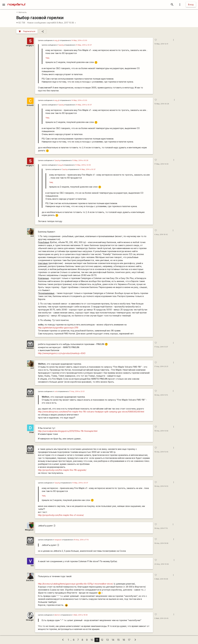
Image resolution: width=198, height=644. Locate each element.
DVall (31, 432)
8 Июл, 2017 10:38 (66, 23)
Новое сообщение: (37, 23)
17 (129, 640)
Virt (32, 566)
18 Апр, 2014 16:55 (161, 486)
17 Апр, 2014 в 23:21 (77, 391)
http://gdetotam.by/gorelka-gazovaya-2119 (58, 328)
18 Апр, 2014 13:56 (161, 431)
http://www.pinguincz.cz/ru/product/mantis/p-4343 (62, 353)
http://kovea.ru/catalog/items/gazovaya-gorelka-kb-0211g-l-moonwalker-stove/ (76, 584)
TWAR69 (30, 348)
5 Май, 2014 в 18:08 (80, 615)
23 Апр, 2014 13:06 (162, 564)
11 (97, 640)
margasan (58, 540)
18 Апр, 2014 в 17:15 (81, 540)
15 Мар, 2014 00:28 (162, 104)
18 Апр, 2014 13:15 (161, 395)
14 (113, 640)
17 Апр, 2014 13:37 (161, 347)
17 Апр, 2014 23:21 (161, 367)
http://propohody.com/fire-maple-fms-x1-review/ (61, 515)
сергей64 (51, 23)
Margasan (29, 530)
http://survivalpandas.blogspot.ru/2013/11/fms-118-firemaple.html (68, 431)
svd (32, 236)
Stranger (30, 620)
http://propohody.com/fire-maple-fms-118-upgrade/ (62, 470)
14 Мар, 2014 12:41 (161, 44)
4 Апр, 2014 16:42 (161, 235)
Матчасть (21, 12)
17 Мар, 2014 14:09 (161, 164)
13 (107, 640)
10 (92, 640)
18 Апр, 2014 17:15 (161, 528)
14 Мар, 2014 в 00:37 (84, 45)
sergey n (30, 45)
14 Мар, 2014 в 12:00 (79, 40)
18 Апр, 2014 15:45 (161, 452)
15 (118, 640)
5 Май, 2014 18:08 (161, 579)
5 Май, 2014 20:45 (161, 618)
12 (102, 640)
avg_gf (57, 40)
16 (124, 640)
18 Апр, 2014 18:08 (161, 543)
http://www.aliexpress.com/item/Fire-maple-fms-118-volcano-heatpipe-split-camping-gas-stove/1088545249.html (91, 412)
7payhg (61, 45)
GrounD (30, 105)
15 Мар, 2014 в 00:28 (80, 160)
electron (57, 615)
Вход (191, 4)
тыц (47, 58)
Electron (30, 580)
